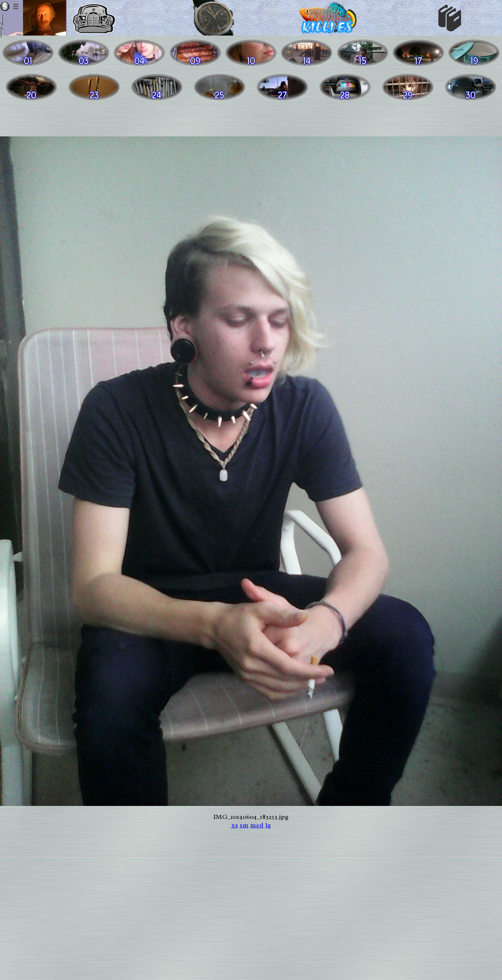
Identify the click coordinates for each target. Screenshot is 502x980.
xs (235, 825)
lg (268, 825)
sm (244, 825)
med (257, 825)
